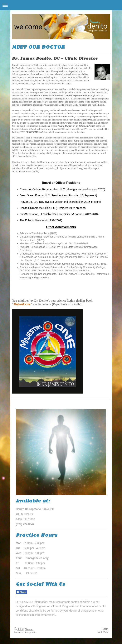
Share (22, 592)
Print (19, 629)
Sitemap (29, 629)
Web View (103, 632)
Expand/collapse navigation (61, 5)
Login (105, 629)
